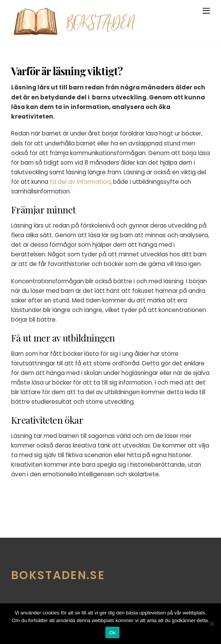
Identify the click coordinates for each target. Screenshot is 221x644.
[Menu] (206, 10)
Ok (112, 633)
